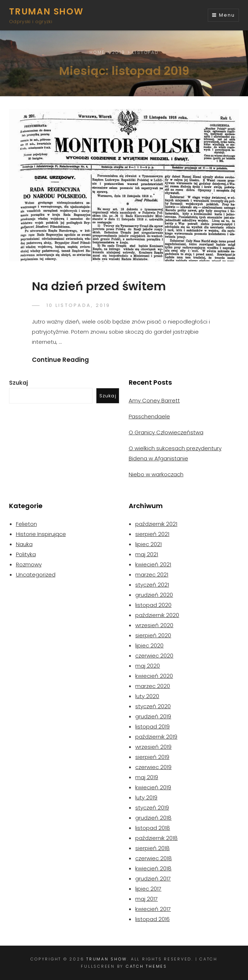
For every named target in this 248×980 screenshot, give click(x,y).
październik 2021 (156, 524)
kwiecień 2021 (153, 564)
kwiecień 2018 (153, 868)
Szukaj (18, 383)
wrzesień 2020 (154, 625)
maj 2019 (147, 777)
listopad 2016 (152, 919)
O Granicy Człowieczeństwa (166, 432)
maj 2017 (146, 899)
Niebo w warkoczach (156, 474)
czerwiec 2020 (154, 656)
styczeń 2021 (152, 585)
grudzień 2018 (153, 818)
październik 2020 (157, 615)
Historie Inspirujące (41, 534)
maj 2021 (147, 554)
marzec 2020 (153, 686)
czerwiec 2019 (153, 767)
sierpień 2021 (152, 534)
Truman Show (46, 11)
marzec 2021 (152, 575)
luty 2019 (146, 797)
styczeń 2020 (153, 706)
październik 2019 (156, 737)
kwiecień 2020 (154, 676)
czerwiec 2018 (154, 858)
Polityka (26, 554)
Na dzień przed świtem (99, 286)
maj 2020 (148, 666)
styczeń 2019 (152, 808)
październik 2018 (156, 838)
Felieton (26, 524)
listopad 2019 (152, 726)
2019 (119, 52)
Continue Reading (60, 360)
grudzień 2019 (153, 716)
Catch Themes (146, 966)
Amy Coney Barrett (154, 400)
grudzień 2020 (154, 595)
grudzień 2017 (153, 878)
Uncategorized (36, 575)
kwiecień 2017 (153, 909)
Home (97, 52)
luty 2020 (147, 696)
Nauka (24, 544)
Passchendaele (149, 416)
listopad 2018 (153, 828)
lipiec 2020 (149, 645)
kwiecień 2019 (153, 787)
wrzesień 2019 (153, 747)
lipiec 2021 (148, 544)
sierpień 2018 (152, 848)
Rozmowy (29, 564)
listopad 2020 (153, 605)
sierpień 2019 (152, 757)
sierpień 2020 (153, 635)
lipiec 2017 (148, 889)
